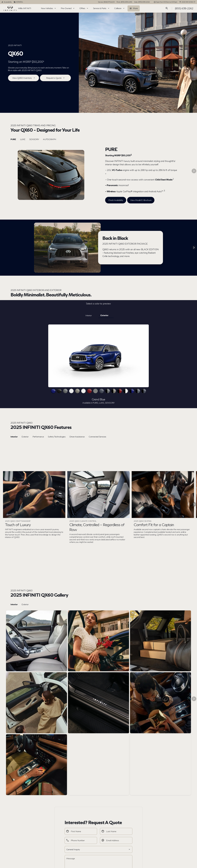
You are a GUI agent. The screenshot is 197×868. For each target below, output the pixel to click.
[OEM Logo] (10, 8)
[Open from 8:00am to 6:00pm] (165, 2)
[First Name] (81, 831)
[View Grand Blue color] (53, 391)
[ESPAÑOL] (18, 2)
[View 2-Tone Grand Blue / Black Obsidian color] (132, 391)
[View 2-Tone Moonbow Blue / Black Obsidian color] (144, 391)
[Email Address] (116, 840)
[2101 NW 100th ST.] (187, 2)
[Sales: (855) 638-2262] (142, 2)
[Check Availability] (116, 200)
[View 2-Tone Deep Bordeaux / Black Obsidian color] (120, 391)
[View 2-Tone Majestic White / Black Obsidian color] (126, 391)
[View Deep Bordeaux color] (89, 391)
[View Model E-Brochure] (141, 200)
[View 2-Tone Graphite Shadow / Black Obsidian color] (108, 391)
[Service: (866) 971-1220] (106, 2)
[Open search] (167, 8)
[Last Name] (116, 831)
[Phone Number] (81, 840)
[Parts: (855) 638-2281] (124, 2)
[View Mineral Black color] (59, 391)
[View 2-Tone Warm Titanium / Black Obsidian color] (114, 391)
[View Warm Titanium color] (77, 391)
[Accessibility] (7, 2)
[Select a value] (98, 849)
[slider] (98, 356)
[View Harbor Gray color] (95, 391)
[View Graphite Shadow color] (65, 391)
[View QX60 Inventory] (23, 78)
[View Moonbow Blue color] (102, 391)
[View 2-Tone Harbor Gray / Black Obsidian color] (138, 391)
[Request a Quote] (55, 78)
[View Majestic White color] (83, 391)
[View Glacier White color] (71, 391)
